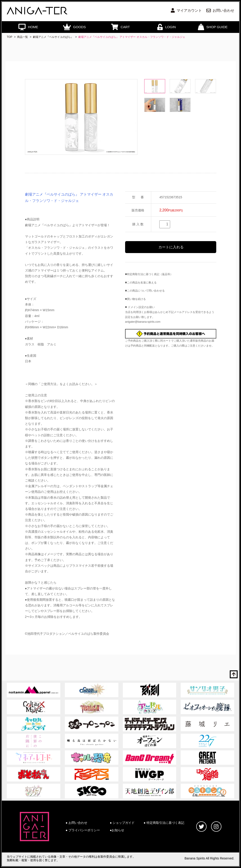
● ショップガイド (122, 823)
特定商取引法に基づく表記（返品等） (150, 274)
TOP (9, 37)
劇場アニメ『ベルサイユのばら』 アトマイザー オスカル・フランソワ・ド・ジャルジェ (132, 37)
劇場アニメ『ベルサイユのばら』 (53, 37)
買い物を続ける (136, 299)
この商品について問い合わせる (146, 291)
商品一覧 (23, 37)
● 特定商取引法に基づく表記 (164, 823)
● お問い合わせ (77, 823)
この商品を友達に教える (142, 283)
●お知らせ (117, 830)
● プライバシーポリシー (83, 830)
